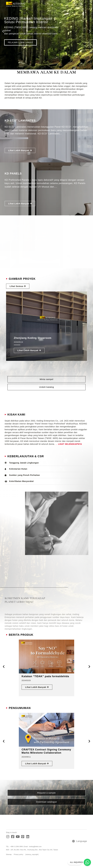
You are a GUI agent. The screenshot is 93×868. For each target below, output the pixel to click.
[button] (85, 4)
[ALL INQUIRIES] (87, 862)
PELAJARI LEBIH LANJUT (20, 42)
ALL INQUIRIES (76, 862)
